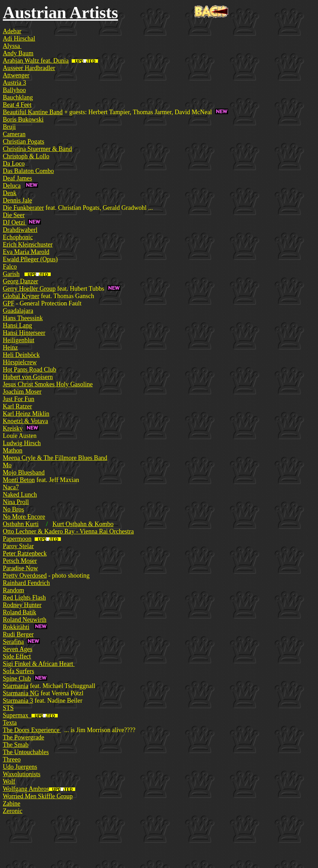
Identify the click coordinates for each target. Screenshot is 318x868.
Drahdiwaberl (20, 230)
